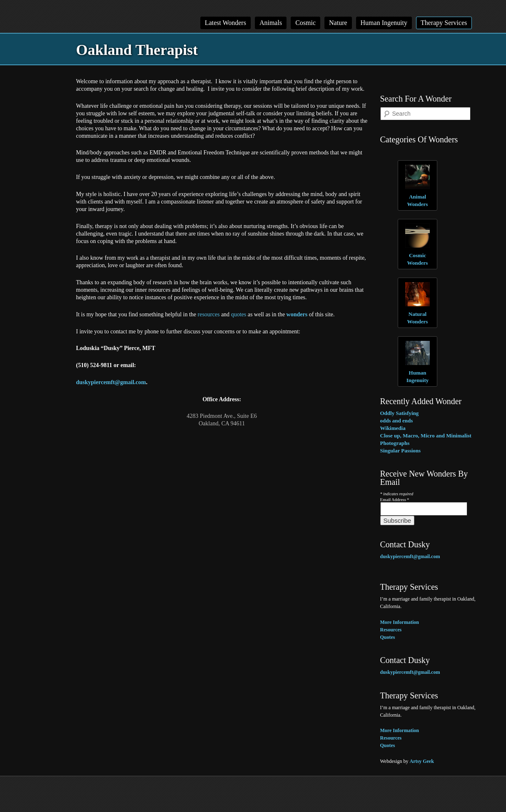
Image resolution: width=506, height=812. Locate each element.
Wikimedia (393, 428)
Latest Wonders (226, 23)
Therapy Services (444, 23)
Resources (391, 630)
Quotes (388, 637)
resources (209, 314)
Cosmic (305, 23)
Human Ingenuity (384, 23)
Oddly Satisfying (400, 413)
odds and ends (397, 421)
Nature (338, 23)
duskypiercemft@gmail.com (111, 382)
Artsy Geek (422, 761)
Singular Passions (401, 451)
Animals (271, 23)
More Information (400, 622)
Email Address (395, 500)
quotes (239, 314)
